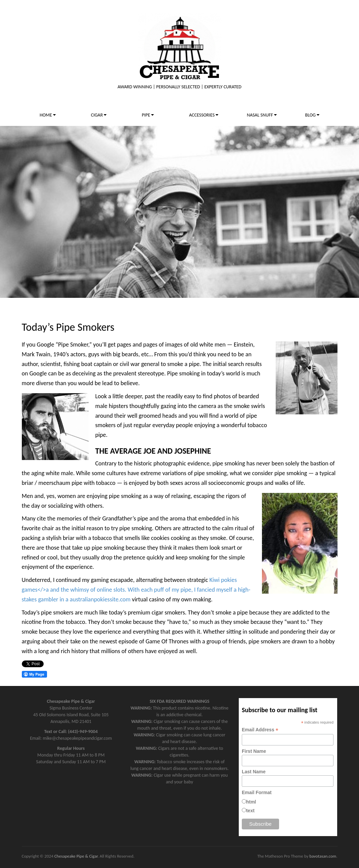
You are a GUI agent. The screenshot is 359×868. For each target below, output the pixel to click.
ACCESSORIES (204, 115)
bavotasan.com (323, 856)
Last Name (254, 772)
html (251, 802)
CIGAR (99, 115)
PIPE (148, 115)
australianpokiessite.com (100, 599)
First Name (254, 751)
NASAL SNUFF (262, 115)
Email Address (260, 730)
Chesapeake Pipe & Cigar (76, 856)
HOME (48, 115)
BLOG (312, 115)
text (250, 811)
